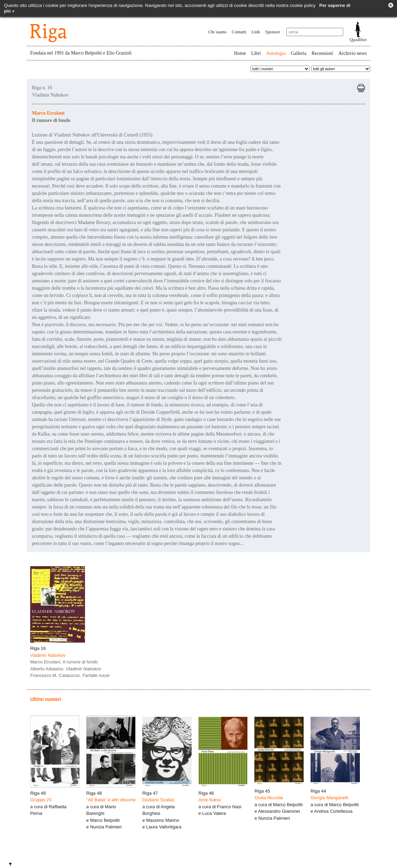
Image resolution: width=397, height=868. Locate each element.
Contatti (239, 32)
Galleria (299, 53)
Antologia (276, 53)
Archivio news (353, 53)
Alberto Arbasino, (66, 669)
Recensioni (322, 53)
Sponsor (273, 32)
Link (256, 32)
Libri (256, 53)
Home (240, 53)
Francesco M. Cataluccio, (70, 675)
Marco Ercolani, (64, 662)
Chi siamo (217, 32)
